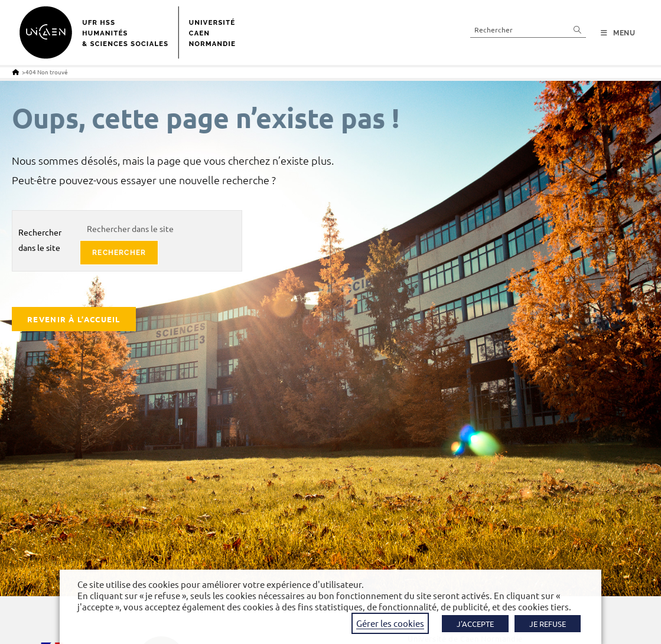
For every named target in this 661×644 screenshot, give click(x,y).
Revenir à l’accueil (74, 319)
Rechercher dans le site (40, 239)
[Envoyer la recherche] (578, 29)
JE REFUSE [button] (548, 624)
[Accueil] (16, 72)
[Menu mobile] (618, 33)
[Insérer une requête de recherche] (528, 29)
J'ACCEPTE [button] (475, 624)
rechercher (119, 253)
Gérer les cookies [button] (390, 623)
